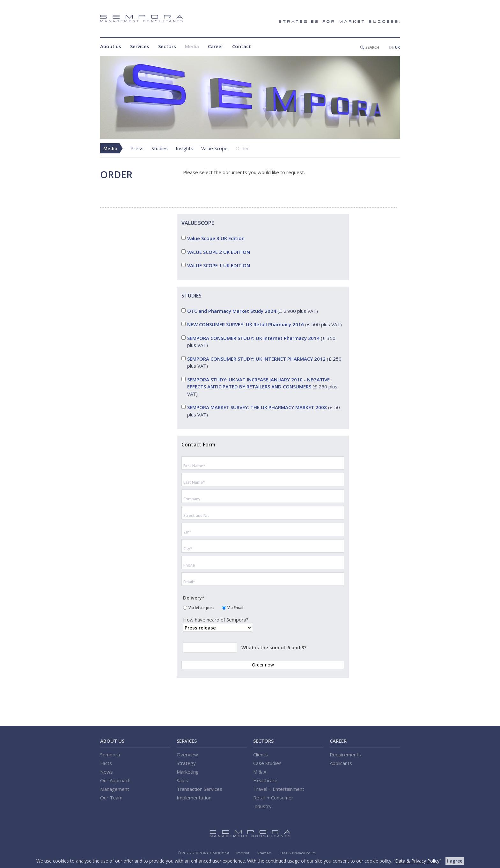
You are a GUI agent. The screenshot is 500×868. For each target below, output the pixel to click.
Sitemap (264, 853)
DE (391, 47)
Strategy (186, 763)
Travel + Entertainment (279, 789)
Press (137, 148)
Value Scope (214, 148)
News (107, 772)
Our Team (111, 798)
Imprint (243, 853)
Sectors (167, 46)
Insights (184, 148)
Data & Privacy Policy (298, 853)
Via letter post (201, 607)
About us (111, 46)
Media (192, 46)
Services (140, 46)
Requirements (345, 754)
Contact (242, 46)
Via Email (235, 607)
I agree (455, 861)
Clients (261, 754)
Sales (182, 780)
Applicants (341, 763)
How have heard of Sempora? (216, 620)
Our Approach (115, 780)
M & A (260, 772)
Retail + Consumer (273, 798)
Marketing (188, 772)
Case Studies (267, 763)
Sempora (110, 754)
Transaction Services (199, 789)
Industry (262, 806)
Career (216, 46)
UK (397, 47)
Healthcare (265, 780)
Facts (106, 763)
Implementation (194, 798)
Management (115, 789)
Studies (160, 148)
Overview (187, 754)
